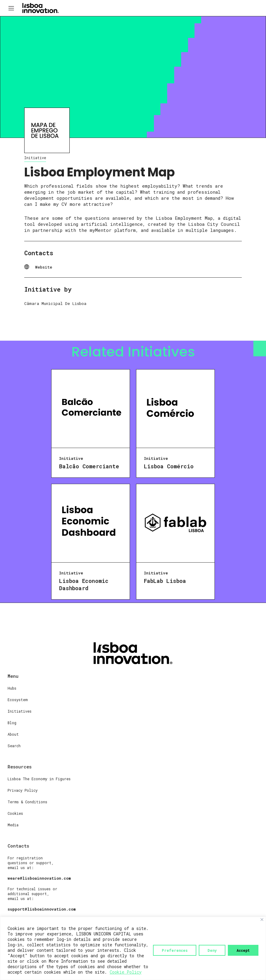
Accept (243, 950)
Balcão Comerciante (89, 466)
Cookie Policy (126, 972)
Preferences (175, 950)
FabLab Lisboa (165, 581)
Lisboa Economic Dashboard (84, 584)
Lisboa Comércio (169, 466)
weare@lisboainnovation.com (39, 878)
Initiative (35, 158)
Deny (212, 950)
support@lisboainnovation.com (42, 909)
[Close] (262, 920)
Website (44, 267)
